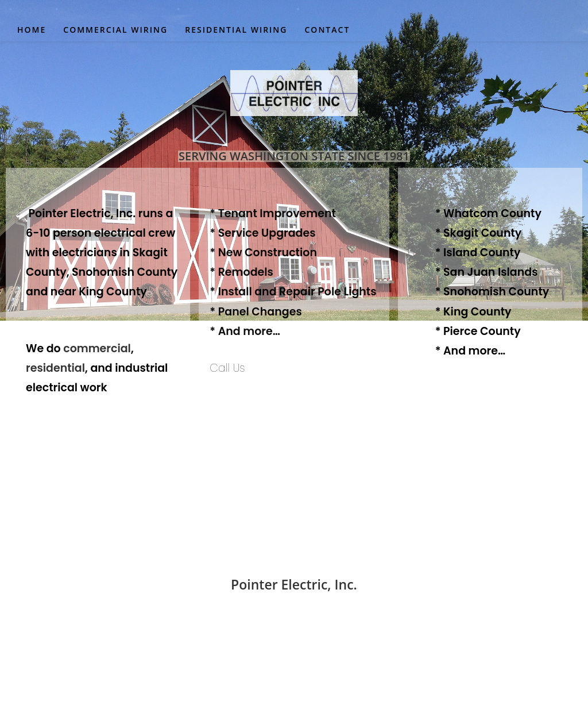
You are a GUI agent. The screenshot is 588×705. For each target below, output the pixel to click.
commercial (97, 348)
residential (55, 368)
